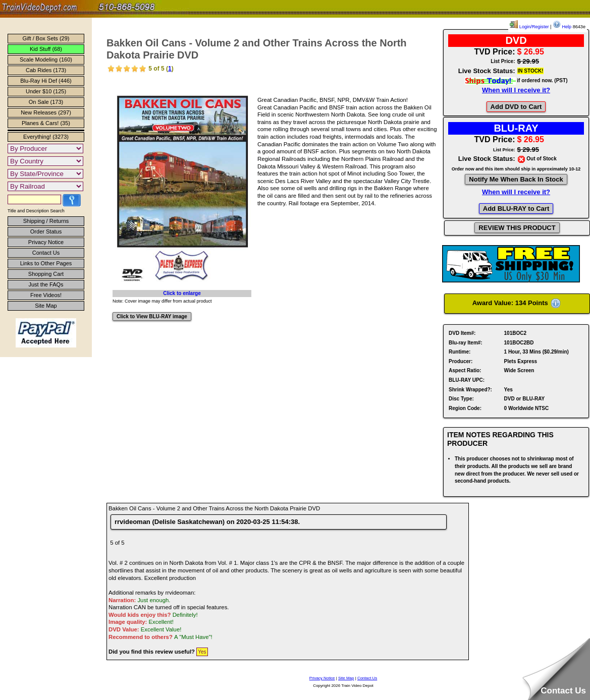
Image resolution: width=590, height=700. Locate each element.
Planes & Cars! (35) (46, 123)
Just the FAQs (46, 284)
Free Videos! (46, 295)
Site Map (46, 306)
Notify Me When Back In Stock (516, 179)
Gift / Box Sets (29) (46, 38)
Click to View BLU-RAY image (152, 316)
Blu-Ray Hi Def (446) (46, 81)
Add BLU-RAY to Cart (516, 209)
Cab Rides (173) (46, 70)
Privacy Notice (46, 242)
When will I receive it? (516, 90)
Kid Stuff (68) (46, 49)
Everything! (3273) (46, 137)
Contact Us (46, 253)
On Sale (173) (46, 102)
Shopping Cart (46, 274)
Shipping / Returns (46, 221)
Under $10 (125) (46, 91)
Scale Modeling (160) (46, 60)
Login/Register (529, 27)
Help (562, 27)
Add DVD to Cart (516, 107)
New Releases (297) (46, 112)
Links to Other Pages (46, 263)
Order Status (46, 231)
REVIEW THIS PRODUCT (517, 228)
